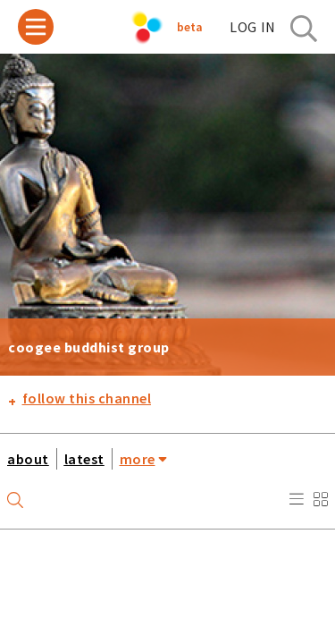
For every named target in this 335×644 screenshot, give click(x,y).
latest (84, 459)
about (28, 459)
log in (253, 27)
